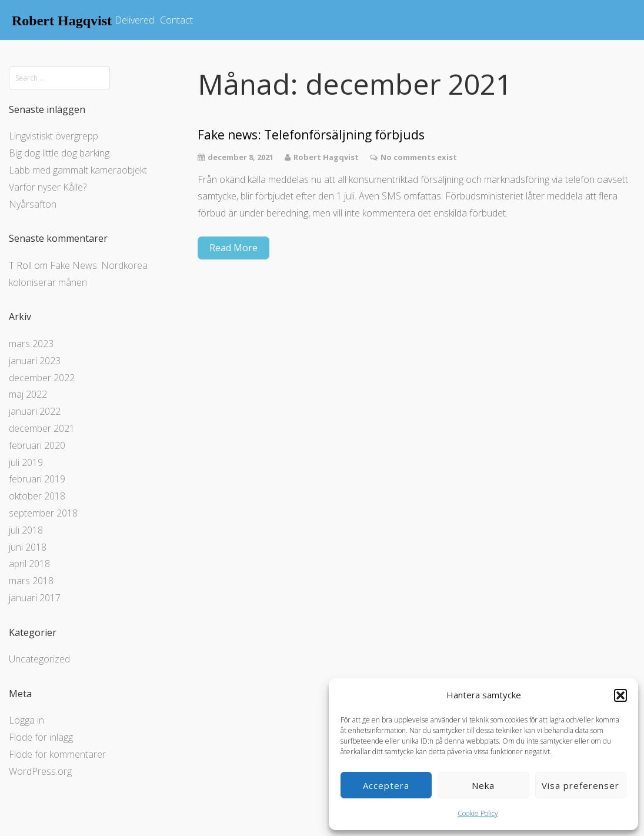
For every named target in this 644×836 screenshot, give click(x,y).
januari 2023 (35, 361)
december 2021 (42, 428)
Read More (233, 248)
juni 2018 (28, 547)
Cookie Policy (478, 813)
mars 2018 (31, 581)
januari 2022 (35, 411)
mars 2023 (31, 344)
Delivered (134, 20)
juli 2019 (26, 462)
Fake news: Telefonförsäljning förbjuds (311, 135)
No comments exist (419, 157)
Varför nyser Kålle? (48, 187)
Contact (176, 20)
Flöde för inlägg (41, 737)
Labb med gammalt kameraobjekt (78, 170)
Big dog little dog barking (59, 153)
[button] (620, 695)
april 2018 (29, 564)
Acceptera (386, 785)
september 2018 (43, 513)
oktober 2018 (37, 496)
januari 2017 (35, 598)
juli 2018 (26, 530)
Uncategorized (39, 659)
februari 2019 (37, 479)
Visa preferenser (580, 785)
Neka (483, 785)
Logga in (26, 720)
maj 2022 (28, 394)
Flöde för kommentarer (57, 754)
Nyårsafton (33, 204)
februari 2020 (37, 445)
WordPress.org (40, 771)
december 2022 (42, 378)
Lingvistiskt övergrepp (54, 136)
